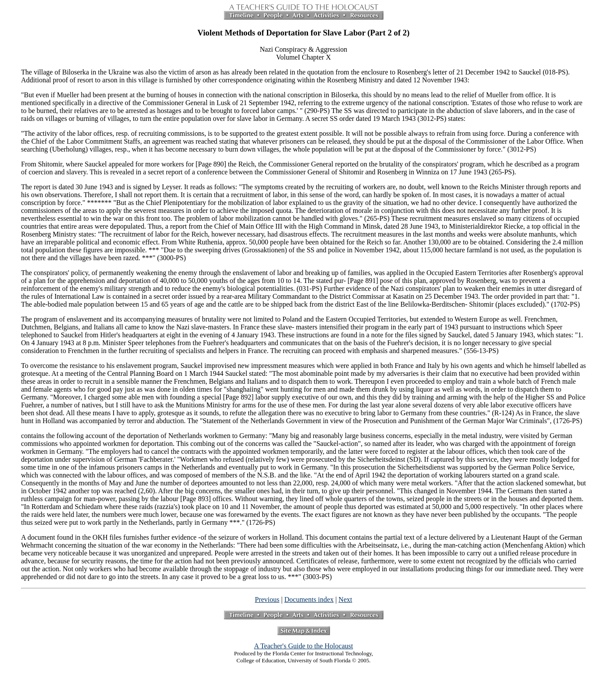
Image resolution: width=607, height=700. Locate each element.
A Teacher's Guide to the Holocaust (304, 646)
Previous (267, 599)
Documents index (309, 599)
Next (345, 599)
